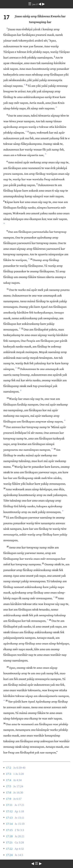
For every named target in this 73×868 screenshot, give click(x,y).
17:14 (9, 824)
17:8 (9, 793)
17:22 (9, 849)
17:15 (9, 830)
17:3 (9, 774)
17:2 (9, 768)
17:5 (9, 786)
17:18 (9, 836)
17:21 (9, 843)
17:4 (9, 780)
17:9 (9, 799)
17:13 (9, 818)
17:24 (9, 855)
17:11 (9, 805)
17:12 (9, 811)
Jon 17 (35, 4)
